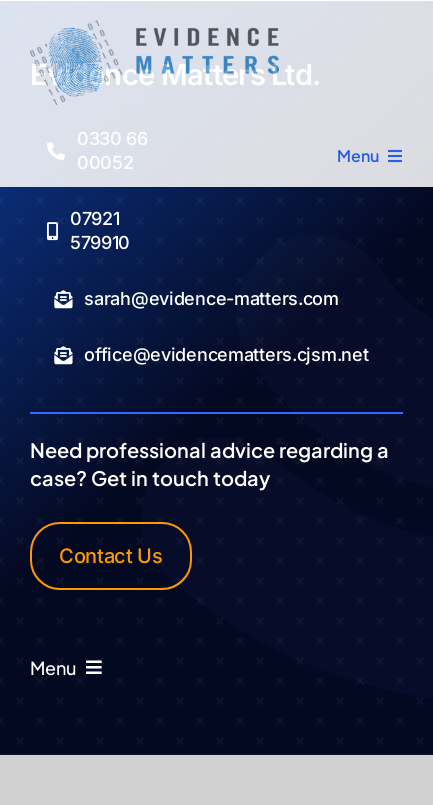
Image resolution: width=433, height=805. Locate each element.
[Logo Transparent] (154, 28)
